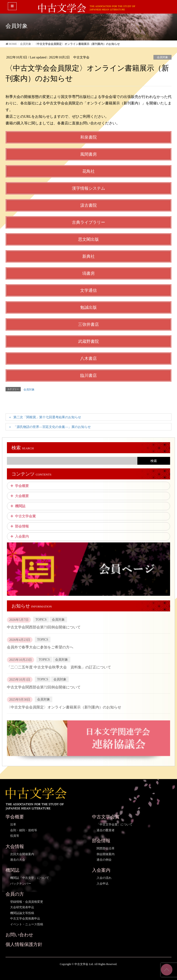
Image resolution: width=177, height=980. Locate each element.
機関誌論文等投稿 (22, 913)
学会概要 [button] (19, 486)
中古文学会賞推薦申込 (25, 918)
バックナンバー (21, 884)
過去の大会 (18, 860)
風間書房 (88, 154)
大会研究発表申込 (22, 907)
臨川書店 (88, 375)
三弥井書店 (88, 324)
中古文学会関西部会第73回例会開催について (44, 627)
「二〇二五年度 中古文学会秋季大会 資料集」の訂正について (59, 667)
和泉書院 (88, 137)
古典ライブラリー (88, 222)
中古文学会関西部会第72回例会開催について (44, 687)
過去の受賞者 (106, 830)
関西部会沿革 (106, 848)
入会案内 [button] (19, 536)
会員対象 (162, 57)
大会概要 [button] (19, 496)
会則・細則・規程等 (24, 830)
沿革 (13, 824)
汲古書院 (88, 205)
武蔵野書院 (88, 341)
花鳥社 (88, 171)
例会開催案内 (106, 854)
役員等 (15, 836)
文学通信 (88, 290)
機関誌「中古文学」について (30, 878)
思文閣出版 (88, 239)
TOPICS (41, 620)
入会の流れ (104, 878)
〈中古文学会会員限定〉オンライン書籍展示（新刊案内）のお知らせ (64, 707)
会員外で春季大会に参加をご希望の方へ (40, 647)
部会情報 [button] (19, 526)
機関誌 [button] (17, 506)
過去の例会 (104, 860)
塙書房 (88, 273)
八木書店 (88, 358)
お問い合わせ (19, 935)
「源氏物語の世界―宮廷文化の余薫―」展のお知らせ (52, 427)
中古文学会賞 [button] (23, 516)
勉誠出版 (88, 307)
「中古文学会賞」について (115, 824)
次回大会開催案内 (22, 854)
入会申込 (103, 884)
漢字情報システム (88, 188)
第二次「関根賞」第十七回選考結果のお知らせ (47, 417)
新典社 (88, 256)
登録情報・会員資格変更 (27, 902)
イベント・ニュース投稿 (27, 924)
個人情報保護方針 (24, 944)
